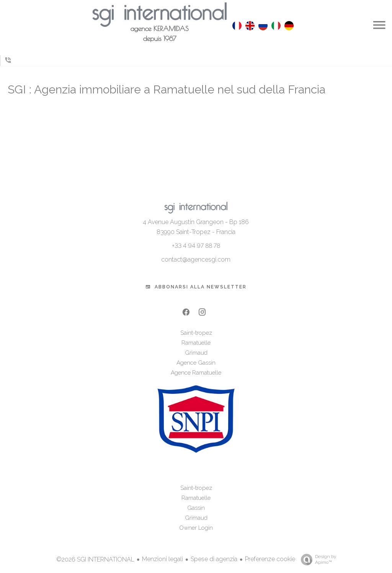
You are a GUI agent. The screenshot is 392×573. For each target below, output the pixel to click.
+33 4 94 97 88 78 (196, 246)
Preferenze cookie (270, 559)
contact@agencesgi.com (196, 259)
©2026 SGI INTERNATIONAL (95, 559)
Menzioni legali (163, 559)
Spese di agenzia (214, 559)
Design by (317, 560)
